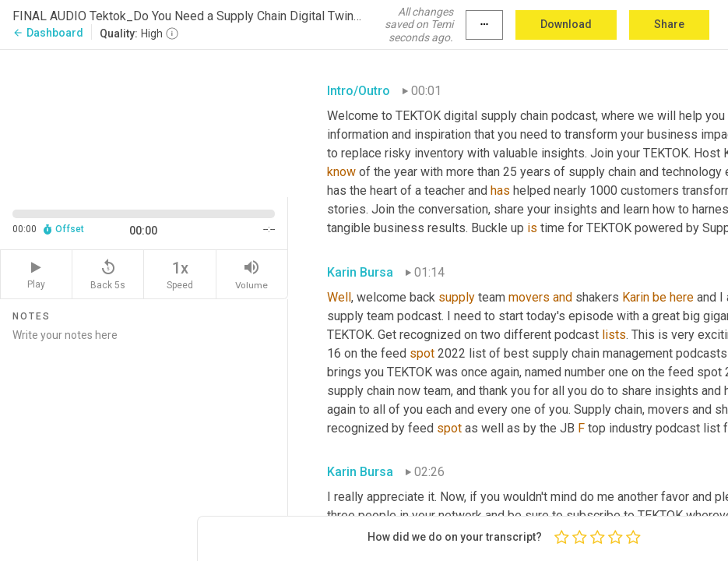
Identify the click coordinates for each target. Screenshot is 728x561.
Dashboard (48, 33)
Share (669, 24)
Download (566, 24)
